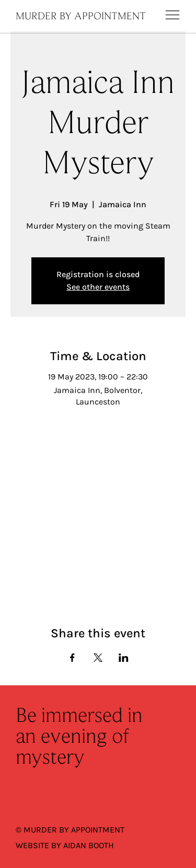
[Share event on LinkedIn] (124, 658)
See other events (98, 287)
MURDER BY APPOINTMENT (81, 17)
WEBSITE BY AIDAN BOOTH (65, 845)
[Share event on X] (98, 658)
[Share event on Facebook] (72, 658)
